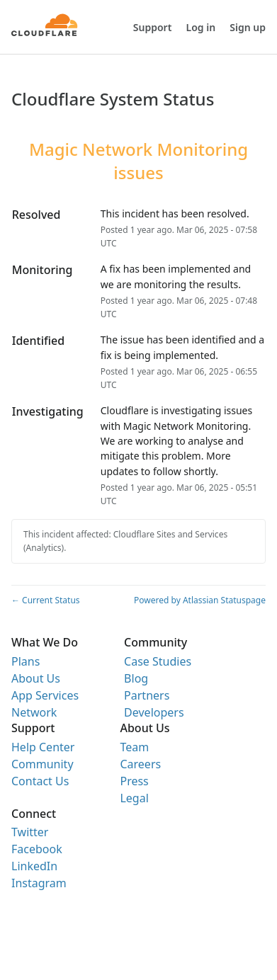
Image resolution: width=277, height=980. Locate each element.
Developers (154, 712)
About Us (36, 678)
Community (43, 764)
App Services (45, 695)
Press (134, 781)
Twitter (30, 832)
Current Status (46, 600)
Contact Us (40, 781)
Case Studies (158, 661)
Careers (140, 764)
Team (134, 747)
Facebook (37, 849)
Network (34, 712)
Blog (136, 678)
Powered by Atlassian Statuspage (200, 600)
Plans (26, 661)
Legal (134, 798)
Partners (147, 695)
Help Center (43, 747)
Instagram (39, 883)
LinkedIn (34, 866)
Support (153, 27)
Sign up (248, 27)
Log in (201, 27)
